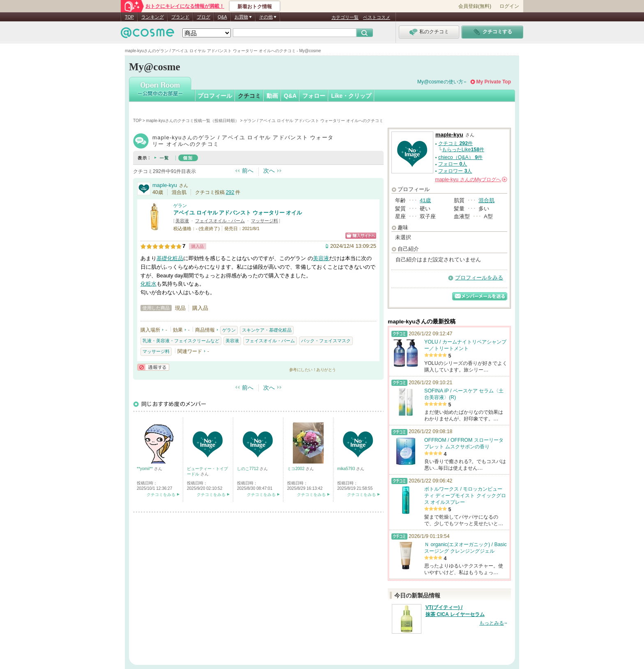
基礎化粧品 (170, 258)
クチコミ (249, 96)
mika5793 (347, 469)
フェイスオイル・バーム (220, 221)
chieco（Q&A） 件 (460, 157)
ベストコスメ (377, 17)
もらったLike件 (463, 150)
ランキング (153, 17)
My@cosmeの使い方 (440, 82)
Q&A (222, 17)
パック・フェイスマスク (326, 341)
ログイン (509, 6)
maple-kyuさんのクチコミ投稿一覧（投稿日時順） (193, 121)
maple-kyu (165, 185)
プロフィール (215, 96)
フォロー (314, 96)
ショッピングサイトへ (361, 236)
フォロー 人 (453, 164)
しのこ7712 (248, 469)
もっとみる (492, 623)
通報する (153, 367)
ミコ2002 (296, 469)
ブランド (180, 17)
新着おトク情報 (255, 7)
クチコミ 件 (455, 143)
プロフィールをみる (479, 278)
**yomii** (145, 469)
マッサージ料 (264, 221)
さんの (471, 180)
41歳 (425, 200)
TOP (129, 17)
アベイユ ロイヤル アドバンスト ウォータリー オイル (238, 213)
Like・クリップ (351, 96)
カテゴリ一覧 (345, 17)
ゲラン (180, 205)
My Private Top (494, 82)
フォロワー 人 (455, 171)
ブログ (204, 17)
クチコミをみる (161, 495)
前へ (248, 171)
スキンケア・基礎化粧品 (267, 330)
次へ (269, 171)
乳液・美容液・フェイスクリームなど (181, 341)
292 (230, 192)
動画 (272, 96)
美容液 (182, 221)
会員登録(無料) (475, 6)
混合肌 (486, 200)
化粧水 (148, 284)
